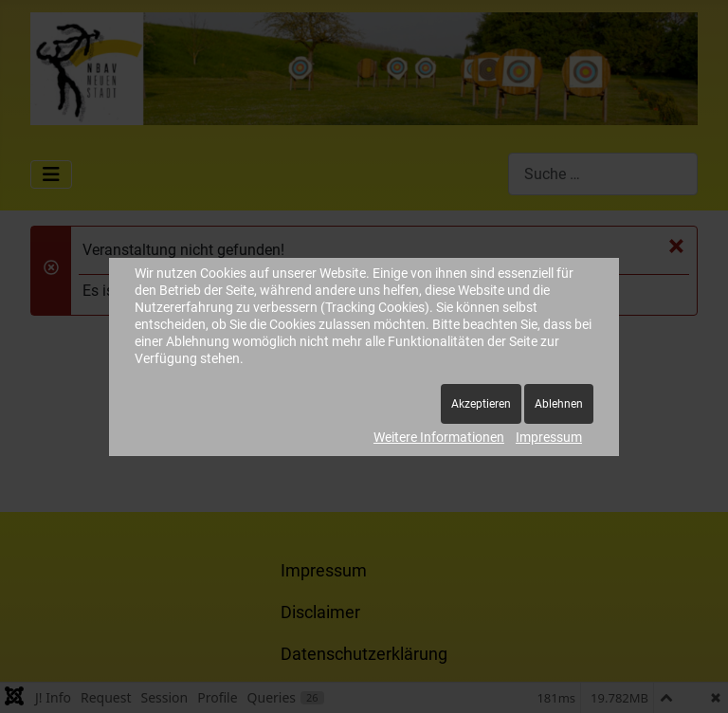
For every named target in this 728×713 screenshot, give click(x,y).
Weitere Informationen (439, 437)
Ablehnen (559, 404)
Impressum (549, 437)
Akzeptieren (481, 404)
